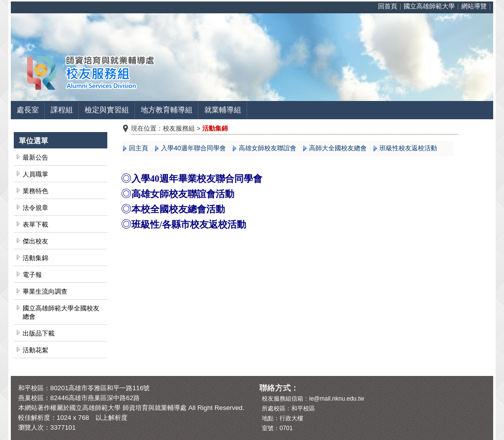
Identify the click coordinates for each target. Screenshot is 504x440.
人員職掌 (35, 174)
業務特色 (35, 191)
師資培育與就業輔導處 (155, 408)
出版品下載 (39, 333)
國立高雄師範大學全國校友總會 (61, 312)
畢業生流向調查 (45, 291)
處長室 (28, 110)
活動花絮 (35, 350)
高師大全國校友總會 (338, 148)
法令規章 (35, 208)
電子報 (32, 275)
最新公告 (35, 157)
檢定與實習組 (107, 110)
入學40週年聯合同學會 (193, 148)
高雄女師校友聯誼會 (268, 148)
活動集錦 (35, 258)
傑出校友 (35, 241)
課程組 (62, 110)
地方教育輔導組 (167, 110)
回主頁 (139, 148)
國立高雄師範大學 (429, 6)
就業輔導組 (223, 110)
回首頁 (388, 6)
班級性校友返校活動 (408, 148)
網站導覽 (474, 6)
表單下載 (35, 224)
